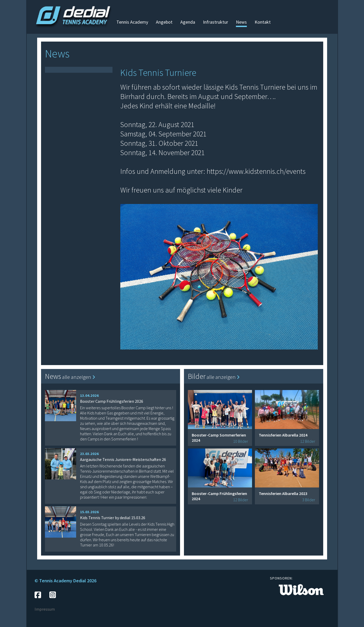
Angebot (164, 22)
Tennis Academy (132, 22)
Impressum (45, 609)
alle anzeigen (79, 377)
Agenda (188, 22)
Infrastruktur (216, 22)
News (241, 22)
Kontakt (263, 22)
